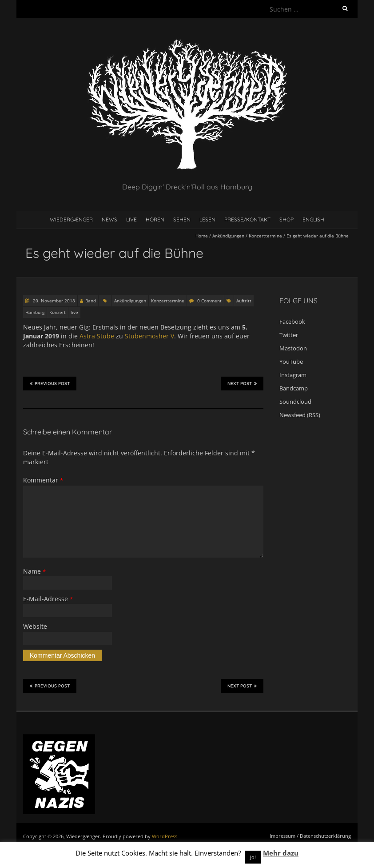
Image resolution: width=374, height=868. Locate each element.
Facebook (292, 321)
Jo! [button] (253, 857)
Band (91, 301)
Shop (286, 219)
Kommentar (43, 480)
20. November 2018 (53, 301)
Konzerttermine (265, 236)
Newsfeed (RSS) (300, 415)
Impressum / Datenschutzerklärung (310, 836)
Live (131, 219)
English (313, 219)
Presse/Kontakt (247, 219)
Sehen (182, 219)
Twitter (289, 335)
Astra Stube (97, 336)
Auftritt (244, 301)
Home (202, 236)
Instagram (293, 375)
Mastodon (293, 348)
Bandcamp (294, 388)
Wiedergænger (71, 219)
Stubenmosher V (149, 336)
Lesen (207, 219)
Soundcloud (295, 402)
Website (35, 626)
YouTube (291, 362)
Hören (155, 219)
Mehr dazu (281, 853)
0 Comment (209, 301)
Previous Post (50, 383)
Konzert (58, 312)
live (74, 312)
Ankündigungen (228, 236)
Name (34, 571)
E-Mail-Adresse (48, 599)
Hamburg (35, 312)
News (109, 219)
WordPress (165, 836)
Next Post (242, 383)
